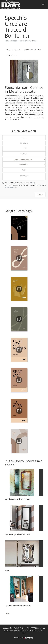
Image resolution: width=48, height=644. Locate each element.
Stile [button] (8, 50)
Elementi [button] (28, 50)
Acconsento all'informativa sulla (20, 183)
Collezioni (15, 41)
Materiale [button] (17, 50)
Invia (40, 195)
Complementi (25, 41)
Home (7, 41)
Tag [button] (7, 613)
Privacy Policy (39, 185)
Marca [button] (38, 50)
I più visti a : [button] (11, 56)
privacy (32, 183)
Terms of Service (9, 188)
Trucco (35, 41)
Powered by (24, 638)
